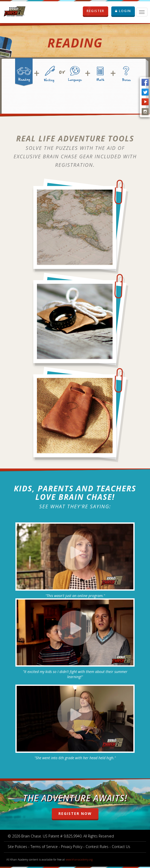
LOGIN (123, 11)
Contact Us (121, 847)
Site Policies (17, 847)
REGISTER (97, 11)
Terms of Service (44, 847)
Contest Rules (97, 847)
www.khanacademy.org (79, 860)
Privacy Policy (72, 847)
